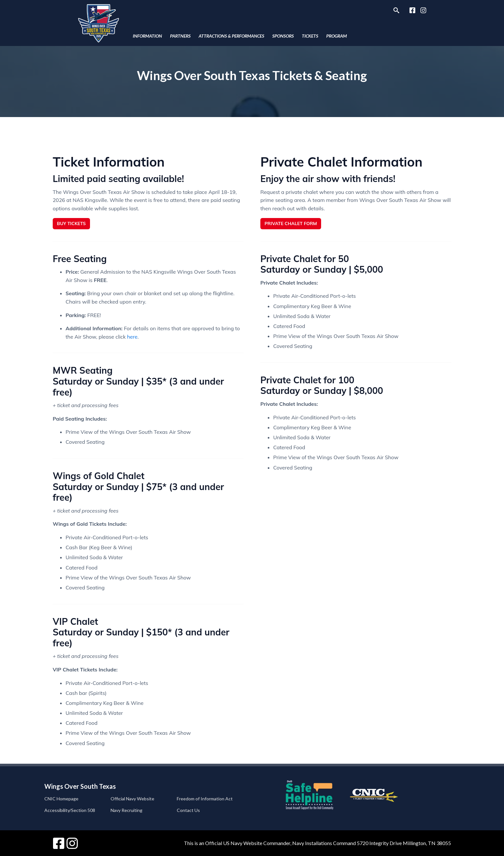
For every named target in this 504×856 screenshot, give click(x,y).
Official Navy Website (132, 799)
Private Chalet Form (291, 223)
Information (147, 36)
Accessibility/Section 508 (70, 810)
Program (337, 36)
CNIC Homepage (61, 799)
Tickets (310, 36)
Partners (180, 36)
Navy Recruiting (126, 810)
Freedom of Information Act (205, 799)
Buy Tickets (71, 223)
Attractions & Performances (231, 36)
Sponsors (283, 36)
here (132, 337)
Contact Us (188, 810)
